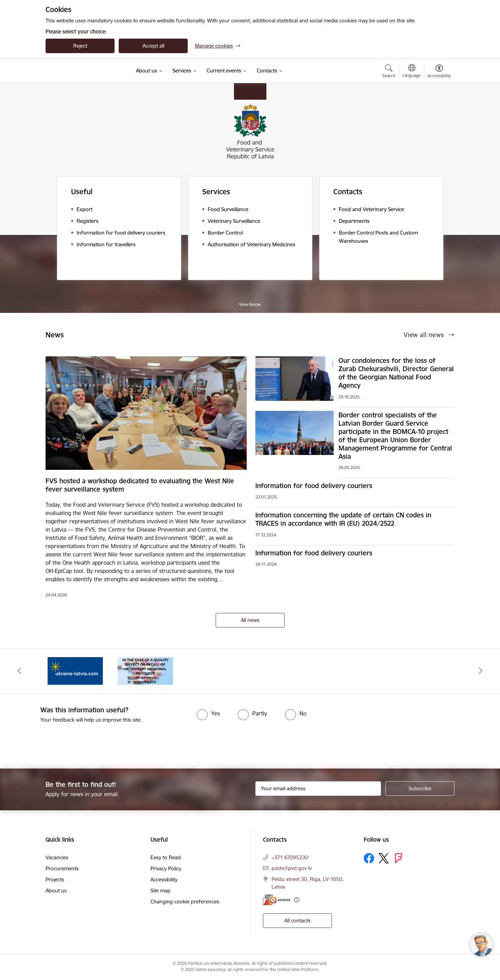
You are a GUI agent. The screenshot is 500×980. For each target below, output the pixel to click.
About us (56, 890)
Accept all (153, 46)
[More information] (297, 900)
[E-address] (277, 900)
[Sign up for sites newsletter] (420, 789)
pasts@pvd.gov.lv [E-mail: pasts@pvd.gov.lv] (292, 868)
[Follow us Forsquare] (399, 858)
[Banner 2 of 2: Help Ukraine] (75, 670)
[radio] (208, 713)
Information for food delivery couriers (314, 486)
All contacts (297, 920)
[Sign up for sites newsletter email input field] (318, 789)
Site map (160, 890)
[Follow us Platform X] (384, 858)
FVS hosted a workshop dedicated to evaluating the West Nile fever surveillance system (140, 485)
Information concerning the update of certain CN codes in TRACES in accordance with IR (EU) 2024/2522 (343, 519)
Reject (80, 46)
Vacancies (57, 857)
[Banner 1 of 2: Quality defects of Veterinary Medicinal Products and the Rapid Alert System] (145, 670)
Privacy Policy (166, 868)
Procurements (62, 868)
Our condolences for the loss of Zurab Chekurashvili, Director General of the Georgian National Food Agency (396, 373)
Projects (55, 879)
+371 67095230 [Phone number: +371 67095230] (290, 857)
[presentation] (58, 743)
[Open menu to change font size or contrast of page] (439, 72)
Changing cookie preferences (185, 902)
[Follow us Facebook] (369, 858)
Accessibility (164, 879)
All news (250, 620)
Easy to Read (166, 857)
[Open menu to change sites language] (411, 72)
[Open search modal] (389, 72)
